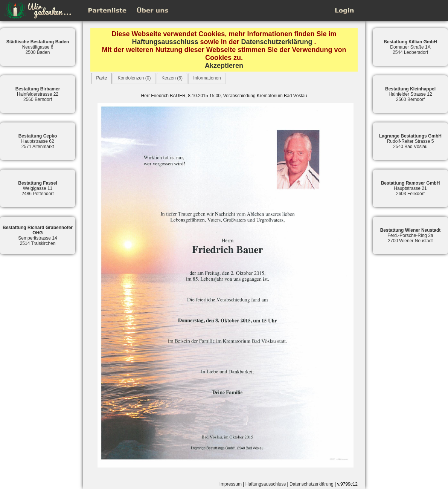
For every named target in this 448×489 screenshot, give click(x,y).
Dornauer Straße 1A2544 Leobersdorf (410, 47)
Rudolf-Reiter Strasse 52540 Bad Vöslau (410, 141)
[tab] (101, 78)
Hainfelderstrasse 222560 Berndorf (38, 94)
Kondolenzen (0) (134, 78)
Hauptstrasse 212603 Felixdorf (411, 188)
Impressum (231, 484)
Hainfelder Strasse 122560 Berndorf (410, 94)
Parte (101, 78)
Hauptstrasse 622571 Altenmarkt (38, 141)
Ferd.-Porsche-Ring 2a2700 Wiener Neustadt (411, 235)
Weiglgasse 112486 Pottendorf (37, 188)
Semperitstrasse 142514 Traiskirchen (38, 235)
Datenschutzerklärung (277, 42)
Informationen (207, 78)
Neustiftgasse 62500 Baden (38, 47)
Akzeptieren (224, 66)
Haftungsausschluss (165, 42)
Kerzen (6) (172, 78)
